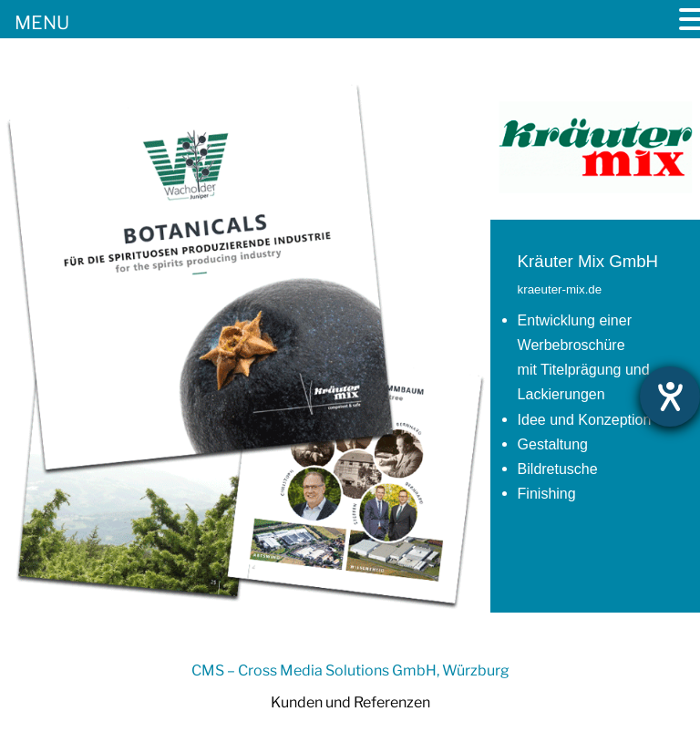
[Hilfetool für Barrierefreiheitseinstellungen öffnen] (670, 397)
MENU (42, 23)
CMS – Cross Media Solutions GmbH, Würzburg (350, 670)
